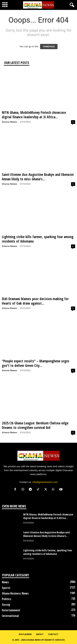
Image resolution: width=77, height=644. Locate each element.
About (40, 634)
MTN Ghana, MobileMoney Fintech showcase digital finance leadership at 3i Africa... (34, 115)
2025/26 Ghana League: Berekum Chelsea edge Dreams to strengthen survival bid (35, 425)
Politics (7, 599)
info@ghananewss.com (45, 482)
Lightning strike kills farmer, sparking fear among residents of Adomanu (38, 239)
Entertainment (11, 610)
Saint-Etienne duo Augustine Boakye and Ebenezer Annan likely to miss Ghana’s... (38, 177)
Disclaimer (25, 634)
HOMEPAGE (49, 47)
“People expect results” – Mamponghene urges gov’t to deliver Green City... (36, 363)
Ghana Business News (15, 593)
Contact (53, 634)
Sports (6, 588)
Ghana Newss (9, 122)
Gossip (6, 605)
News (5, 582)
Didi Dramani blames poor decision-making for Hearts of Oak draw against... (35, 301)
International (10, 616)
